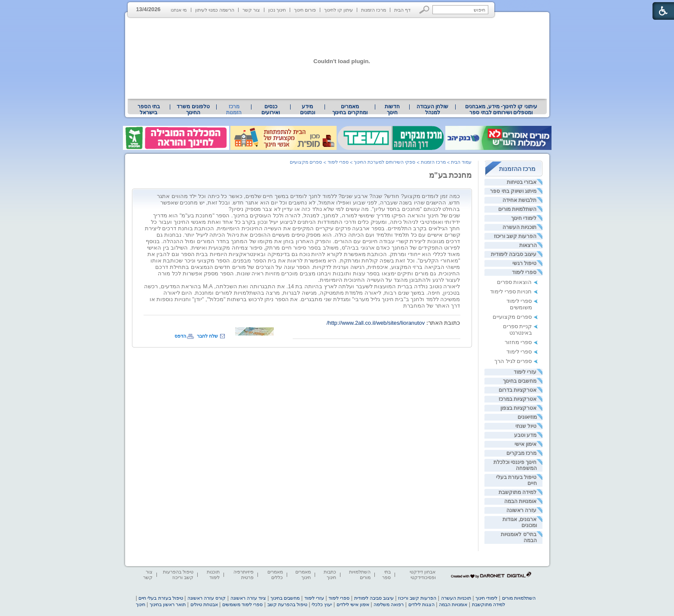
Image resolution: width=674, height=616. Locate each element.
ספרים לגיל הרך (513, 361)
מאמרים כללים (275, 575)
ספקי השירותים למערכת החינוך (384, 162)
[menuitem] (501, 110)
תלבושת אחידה (519, 200)
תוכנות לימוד (213, 575)
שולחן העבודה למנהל (432, 110)
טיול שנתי (526, 426)
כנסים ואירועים (271, 110)
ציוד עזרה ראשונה (248, 598)
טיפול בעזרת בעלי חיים (161, 598)
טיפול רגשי (524, 263)
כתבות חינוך (330, 575)
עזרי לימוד (525, 372)
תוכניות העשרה (519, 227)
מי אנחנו (179, 10)
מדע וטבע (525, 435)
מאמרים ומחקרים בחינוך (350, 110)
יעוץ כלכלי (322, 604)
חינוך (141, 604)
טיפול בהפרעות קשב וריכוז (178, 575)
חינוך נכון (277, 10)
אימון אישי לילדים (353, 604)
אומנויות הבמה (520, 501)
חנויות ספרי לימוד (511, 291)
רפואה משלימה (389, 604)
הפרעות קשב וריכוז (515, 236)
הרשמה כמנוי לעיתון (215, 10)
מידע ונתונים (308, 110)
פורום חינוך (305, 10)
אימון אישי (525, 444)
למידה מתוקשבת (518, 492)
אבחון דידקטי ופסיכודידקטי (423, 575)
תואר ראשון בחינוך (168, 604)
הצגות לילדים (421, 604)
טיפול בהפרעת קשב (287, 604)
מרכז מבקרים (521, 453)
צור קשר (251, 10)
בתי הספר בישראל (149, 110)
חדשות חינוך (392, 110)
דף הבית (402, 10)
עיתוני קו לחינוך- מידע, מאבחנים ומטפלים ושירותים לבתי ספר (501, 110)
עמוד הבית (461, 162)
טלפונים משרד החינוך (193, 110)
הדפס (180, 336)
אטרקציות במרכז (518, 399)
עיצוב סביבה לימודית (514, 254)
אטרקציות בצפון (518, 408)
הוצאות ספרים (515, 282)
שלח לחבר (207, 336)
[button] (424, 10)
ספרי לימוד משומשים (519, 304)
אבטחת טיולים (204, 604)
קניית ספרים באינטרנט (518, 329)
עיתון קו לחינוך (339, 10)
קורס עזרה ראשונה (207, 598)
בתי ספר (386, 575)
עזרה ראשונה (521, 510)
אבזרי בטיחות (522, 182)
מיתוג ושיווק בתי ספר (513, 191)
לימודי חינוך (524, 218)
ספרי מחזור (518, 342)
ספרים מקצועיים (512, 317)
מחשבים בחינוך (520, 381)
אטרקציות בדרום (518, 390)
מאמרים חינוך (303, 575)
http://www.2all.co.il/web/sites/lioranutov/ (376, 323)
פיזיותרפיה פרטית (244, 575)
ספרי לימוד (524, 272)
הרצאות (528, 245)
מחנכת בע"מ (450, 175)
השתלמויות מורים (517, 209)
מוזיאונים (527, 417)
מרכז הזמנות (374, 10)
